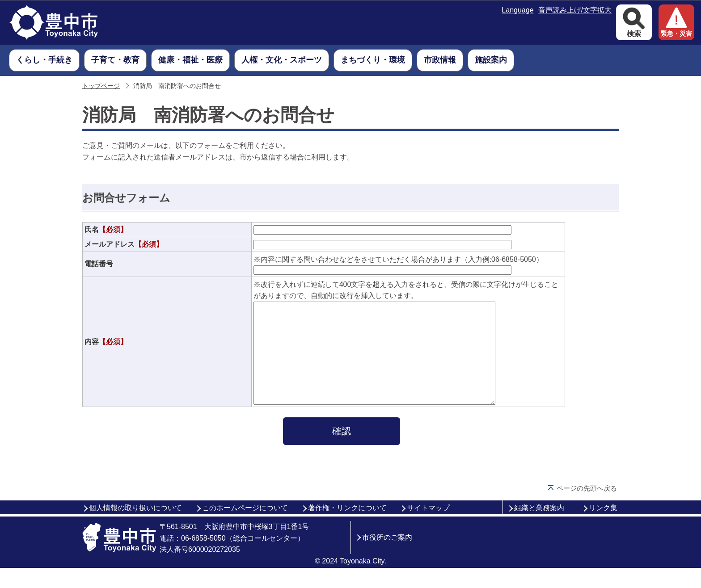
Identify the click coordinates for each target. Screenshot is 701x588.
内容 (106, 351)
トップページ (101, 86)
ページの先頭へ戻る (587, 508)
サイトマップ (428, 528)
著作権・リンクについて (347, 528)
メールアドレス (124, 244)
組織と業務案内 (539, 528)
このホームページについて (245, 528)
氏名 (106, 229)
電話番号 (99, 264)
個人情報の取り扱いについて (135, 528)
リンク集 (603, 528)
